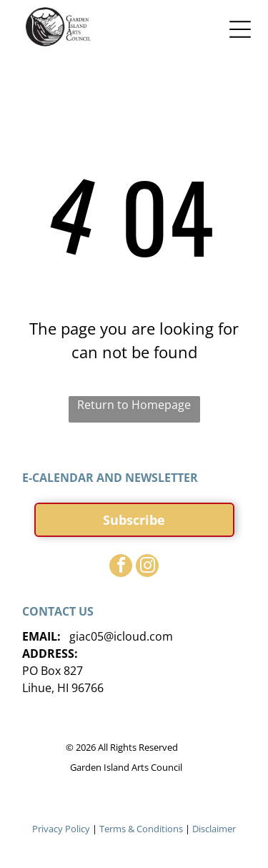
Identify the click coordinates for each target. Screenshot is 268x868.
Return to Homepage (134, 405)
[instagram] (147, 567)
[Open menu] (240, 29)
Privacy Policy (61, 829)
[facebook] (121, 567)
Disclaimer (214, 829)
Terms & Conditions (141, 829)
